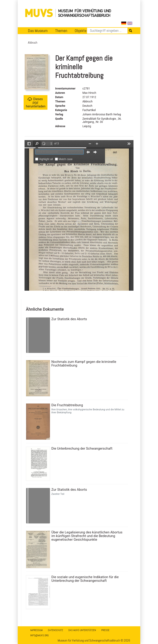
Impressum (36, 630)
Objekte (81, 31)
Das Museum (38, 31)
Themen (61, 31)
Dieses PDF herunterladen (36, 103)
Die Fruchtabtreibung (67, 405)
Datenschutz (56, 630)
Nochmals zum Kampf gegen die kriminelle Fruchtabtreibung (84, 364)
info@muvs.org (39, 635)
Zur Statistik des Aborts (69, 319)
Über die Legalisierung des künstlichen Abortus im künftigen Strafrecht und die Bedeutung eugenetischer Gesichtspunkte (87, 536)
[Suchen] (107, 31)
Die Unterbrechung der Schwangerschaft (82, 448)
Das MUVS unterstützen (82, 630)
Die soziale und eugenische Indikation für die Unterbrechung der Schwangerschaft (85, 579)
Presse (105, 630)
